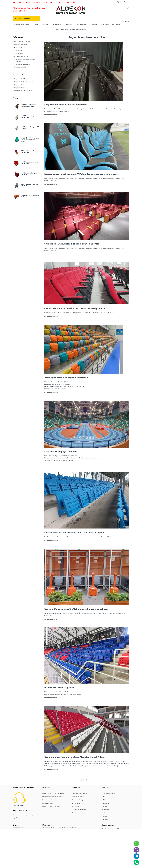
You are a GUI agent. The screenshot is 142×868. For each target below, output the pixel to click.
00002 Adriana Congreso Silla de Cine (29, 174)
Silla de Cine (18, 50)
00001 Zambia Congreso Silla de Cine (29, 117)
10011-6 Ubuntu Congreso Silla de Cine (29, 185)
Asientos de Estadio (20, 45)
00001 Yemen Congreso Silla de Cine (30, 128)
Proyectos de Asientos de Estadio (25, 82)
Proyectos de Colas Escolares (24, 85)
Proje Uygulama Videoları (22, 42)
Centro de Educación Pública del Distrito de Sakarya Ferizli (75, 308)
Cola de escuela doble (23, 64)
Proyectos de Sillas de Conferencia (25, 79)
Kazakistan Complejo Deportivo (61, 452)
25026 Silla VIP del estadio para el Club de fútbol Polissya (30, 140)
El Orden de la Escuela (21, 56)
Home (57, 29)
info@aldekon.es (18, 828)
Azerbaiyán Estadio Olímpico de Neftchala (66, 378)
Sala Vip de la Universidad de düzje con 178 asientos (72, 244)
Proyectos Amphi (20, 88)
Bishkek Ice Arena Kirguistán (59, 688)
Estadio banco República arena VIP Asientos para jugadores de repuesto (82, 174)
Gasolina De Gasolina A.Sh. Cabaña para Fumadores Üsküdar (76, 609)
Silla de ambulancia (20, 67)
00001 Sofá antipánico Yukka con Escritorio (28, 106)
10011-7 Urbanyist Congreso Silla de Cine (30, 152)
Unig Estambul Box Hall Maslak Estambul (66, 105)
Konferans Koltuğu (20, 47)
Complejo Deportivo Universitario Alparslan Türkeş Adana (75, 757)
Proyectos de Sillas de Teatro (23, 91)
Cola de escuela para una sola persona (25, 60)
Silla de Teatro (19, 53)
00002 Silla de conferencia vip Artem (30, 196)
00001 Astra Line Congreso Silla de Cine (30, 163)
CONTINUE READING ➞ (51, 115)
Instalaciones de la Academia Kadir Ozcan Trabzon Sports (74, 533)
